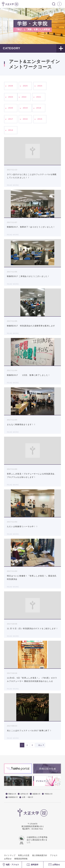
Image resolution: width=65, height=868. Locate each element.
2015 (40, 119)
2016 (25, 119)
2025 (25, 86)
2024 (40, 86)
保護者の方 (35, 794)
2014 (11, 130)
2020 (11, 108)
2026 (11, 86)
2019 (25, 108)
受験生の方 (11, 794)
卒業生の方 (47, 794)
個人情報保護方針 (40, 855)
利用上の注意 (24, 855)
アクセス (54, 855)
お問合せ (8, 859)
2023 (11, 97)
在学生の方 (23, 794)
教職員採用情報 (21, 859)
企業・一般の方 (26, 797)
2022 (24, 97)
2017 (11, 119)
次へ (40, 745)
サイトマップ (10, 855)
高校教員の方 (12, 797)
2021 (39, 97)
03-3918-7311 (37, 829)
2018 (39, 108)
